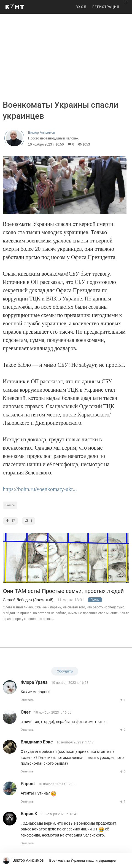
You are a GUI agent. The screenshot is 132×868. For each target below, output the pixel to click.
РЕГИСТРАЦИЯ (106, 7)
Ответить (27, 700)
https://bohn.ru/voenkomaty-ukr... (40, 489)
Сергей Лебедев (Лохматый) (28, 600)
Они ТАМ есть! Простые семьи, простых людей (63, 591)
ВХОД (81, 7)
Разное (10, 505)
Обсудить (65, 671)
